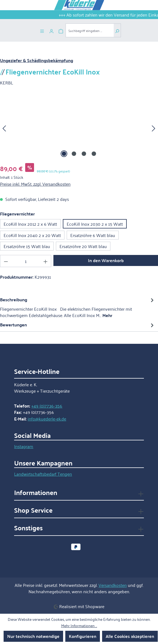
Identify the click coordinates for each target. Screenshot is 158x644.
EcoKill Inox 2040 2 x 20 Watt (32, 235)
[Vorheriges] (4, 128)
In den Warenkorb (106, 260)
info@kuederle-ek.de (47, 419)
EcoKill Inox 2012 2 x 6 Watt (30, 224)
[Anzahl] (26, 261)
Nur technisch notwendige (33, 636)
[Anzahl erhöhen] (46, 261)
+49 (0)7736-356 (47, 406)
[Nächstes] (154, 128)
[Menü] (42, 30)
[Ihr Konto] (51, 30)
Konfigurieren (83, 636)
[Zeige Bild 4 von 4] (94, 154)
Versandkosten (113, 585)
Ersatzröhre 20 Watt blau (83, 246)
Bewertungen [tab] (78, 325)
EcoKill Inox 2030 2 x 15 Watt (95, 224)
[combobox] (90, 30)
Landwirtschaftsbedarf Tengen (43, 474)
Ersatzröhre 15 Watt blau (27, 246)
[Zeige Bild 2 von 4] (74, 154)
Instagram (24, 446)
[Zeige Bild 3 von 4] (84, 154)
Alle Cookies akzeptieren (130, 636)
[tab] (78, 307)
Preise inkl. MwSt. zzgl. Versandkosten (35, 184)
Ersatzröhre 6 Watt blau (93, 235)
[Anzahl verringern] (6, 261)
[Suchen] (117, 30)
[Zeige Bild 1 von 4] (64, 154)
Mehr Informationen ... (79, 626)
